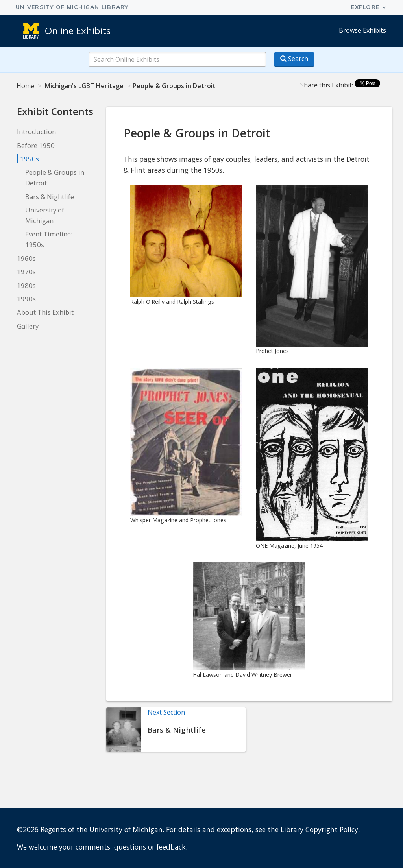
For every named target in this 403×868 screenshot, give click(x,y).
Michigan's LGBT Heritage (83, 86)
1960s (26, 258)
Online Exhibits (78, 30)
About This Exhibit (45, 312)
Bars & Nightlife (50, 197)
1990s (26, 299)
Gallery (28, 326)
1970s (26, 272)
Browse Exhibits (362, 30)
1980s (26, 285)
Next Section (166, 712)
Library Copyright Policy (319, 829)
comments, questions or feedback (131, 847)
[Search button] (294, 60)
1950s (30, 159)
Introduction (36, 132)
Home (25, 86)
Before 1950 (36, 145)
